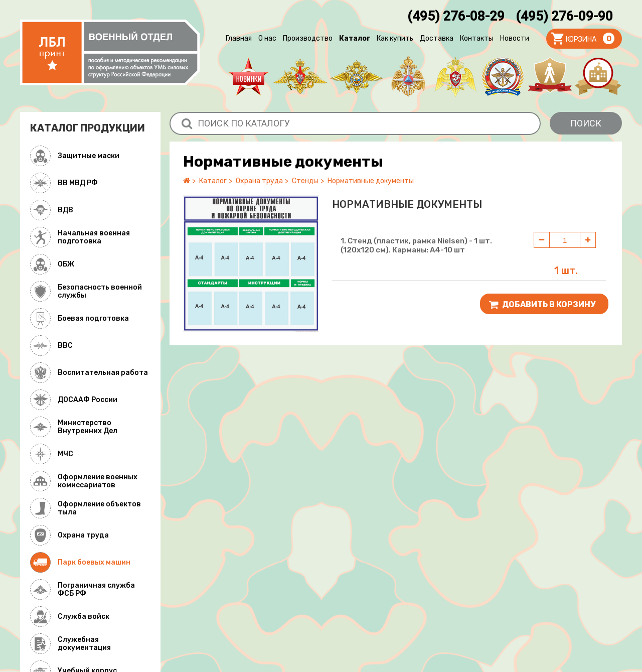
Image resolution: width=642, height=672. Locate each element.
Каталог (355, 38)
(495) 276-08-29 (456, 16)
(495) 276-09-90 (564, 16)
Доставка (437, 38)
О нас (267, 38)
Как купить (395, 38)
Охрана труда (259, 181)
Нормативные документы (371, 181)
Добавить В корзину (542, 305)
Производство (308, 38)
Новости (515, 38)
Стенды (305, 181)
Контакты (477, 38)
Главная (239, 38)
